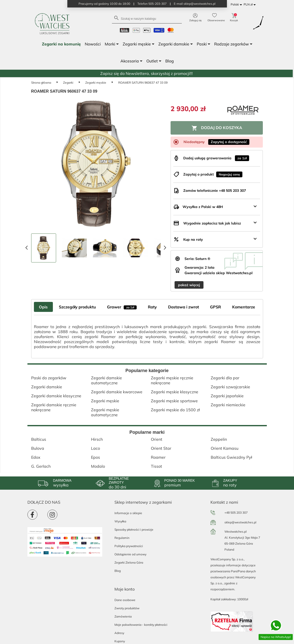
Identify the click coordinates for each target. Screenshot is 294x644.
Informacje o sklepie (128, 513)
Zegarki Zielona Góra (129, 562)
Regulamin (122, 538)
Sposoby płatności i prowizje (134, 530)
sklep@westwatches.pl (240, 522)
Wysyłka (120, 521)
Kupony (120, 641)
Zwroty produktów (127, 608)
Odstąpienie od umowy (130, 554)
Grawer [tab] (122, 307)
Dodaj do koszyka (217, 128)
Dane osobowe (125, 600)
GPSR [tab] (215, 307)
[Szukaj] (147, 18)
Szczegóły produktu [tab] (77, 307)
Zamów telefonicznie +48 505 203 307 (215, 191)
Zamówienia (123, 616)
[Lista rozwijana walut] (250, 5)
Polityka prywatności (129, 546)
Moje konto (125, 589)
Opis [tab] (43, 307)
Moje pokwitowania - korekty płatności (141, 625)
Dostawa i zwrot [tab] (184, 307)
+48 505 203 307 (236, 513)
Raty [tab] (152, 307)
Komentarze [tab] (244, 307)
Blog (118, 571)
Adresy (119, 633)
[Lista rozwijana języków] (237, 5)
